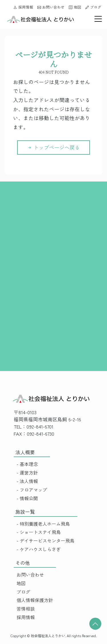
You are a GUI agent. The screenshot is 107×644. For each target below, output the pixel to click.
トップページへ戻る (53, 147)
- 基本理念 (27, 464)
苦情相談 (26, 609)
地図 (75, 7)
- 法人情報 (27, 481)
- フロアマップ (32, 490)
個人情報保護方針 (35, 600)
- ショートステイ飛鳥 (39, 532)
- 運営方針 (27, 473)
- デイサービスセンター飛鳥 (46, 541)
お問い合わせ (51, 7)
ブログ (93, 7)
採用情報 (23, 7)
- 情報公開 (27, 498)
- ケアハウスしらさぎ (39, 549)
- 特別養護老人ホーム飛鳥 (43, 524)
